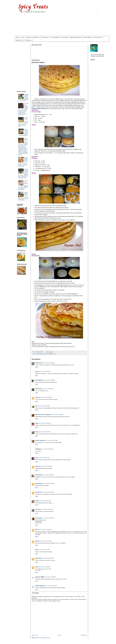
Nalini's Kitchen (39, 363)
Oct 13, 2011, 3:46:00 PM (45, 567)
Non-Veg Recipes (55, 37)
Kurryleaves (38, 509)
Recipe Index (36, 37)
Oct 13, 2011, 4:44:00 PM (50, 577)
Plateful (37, 541)
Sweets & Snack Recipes (76, 37)
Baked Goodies (45, 37)
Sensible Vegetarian (40, 440)
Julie (36, 406)
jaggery (50, 354)
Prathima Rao (39, 518)
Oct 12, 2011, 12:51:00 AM (43, 458)
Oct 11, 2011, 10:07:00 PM (51, 440)
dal (36, 354)
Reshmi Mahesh (39, 380)
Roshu (37, 432)
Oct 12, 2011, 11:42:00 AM (45, 529)
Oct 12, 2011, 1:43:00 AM (48, 475)
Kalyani (37, 501)
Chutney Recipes (88, 37)
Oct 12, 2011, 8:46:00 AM (48, 492)
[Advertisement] (61, 26)
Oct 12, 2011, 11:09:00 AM (48, 518)
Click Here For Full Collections (98, 56)
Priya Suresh (38, 492)
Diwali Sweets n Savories (43, 354)
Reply (37, 367)
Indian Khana (38, 558)
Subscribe (29, 37)
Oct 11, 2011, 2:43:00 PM (46, 397)
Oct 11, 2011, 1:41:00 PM (44, 371)
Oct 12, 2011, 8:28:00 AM (49, 484)
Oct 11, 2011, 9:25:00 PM (44, 432)
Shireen (37, 529)
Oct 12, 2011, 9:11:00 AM (47, 509)
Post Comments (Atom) (44, 638)
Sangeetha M (38, 577)
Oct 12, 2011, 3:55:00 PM (44, 550)
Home (17, 37)
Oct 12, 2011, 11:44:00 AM (45, 541)
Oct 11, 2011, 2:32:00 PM (47, 389)
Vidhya (37, 423)
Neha (37, 550)
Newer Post (35, 635)
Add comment (36, 593)
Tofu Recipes (28, 40)
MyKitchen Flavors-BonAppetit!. (43, 415)
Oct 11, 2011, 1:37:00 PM (49, 363)
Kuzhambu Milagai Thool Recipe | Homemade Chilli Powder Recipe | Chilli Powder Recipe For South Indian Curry (23, 109)
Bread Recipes (19, 40)
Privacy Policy (98, 37)
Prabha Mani (38, 389)
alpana (37, 371)
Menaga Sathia (39, 484)
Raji (36, 458)
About (23, 37)
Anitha (37, 567)
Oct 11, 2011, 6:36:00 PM (45, 423)
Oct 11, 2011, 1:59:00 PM (49, 380)
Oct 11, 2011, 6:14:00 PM (57, 415)
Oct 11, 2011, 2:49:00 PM (44, 406)
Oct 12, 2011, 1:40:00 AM (46, 466)
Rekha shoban (39, 475)
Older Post (84, 635)
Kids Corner (65, 37)
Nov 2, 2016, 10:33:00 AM (51, 586)
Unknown (38, 397)
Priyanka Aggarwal (40, 586)
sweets (54, 354)
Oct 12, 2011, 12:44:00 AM (47, 449)
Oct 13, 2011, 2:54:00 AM (48, 558)
